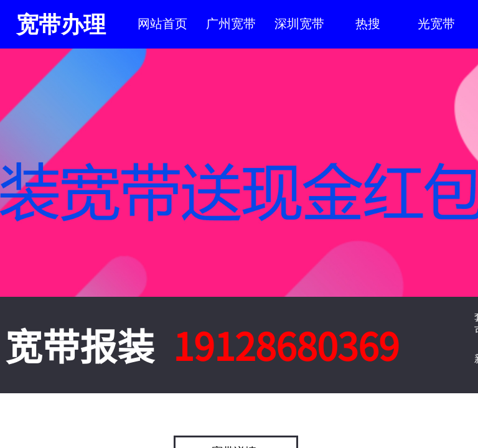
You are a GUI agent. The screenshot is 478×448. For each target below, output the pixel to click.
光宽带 (436, 24)
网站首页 (162, 24)
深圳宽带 (299, 24)
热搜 (368, 24)
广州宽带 (231, 24)
